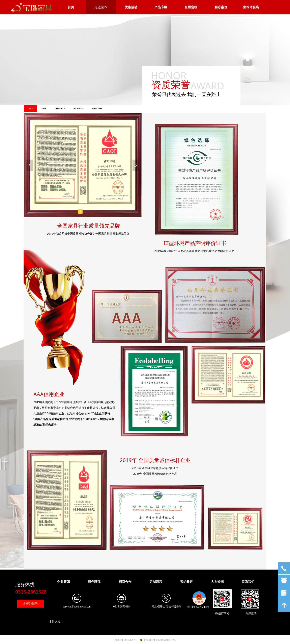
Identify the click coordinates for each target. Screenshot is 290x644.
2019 (31, 109)
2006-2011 (97, 109)
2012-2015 (78, 109)
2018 (44, 109)
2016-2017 (60, 109)
